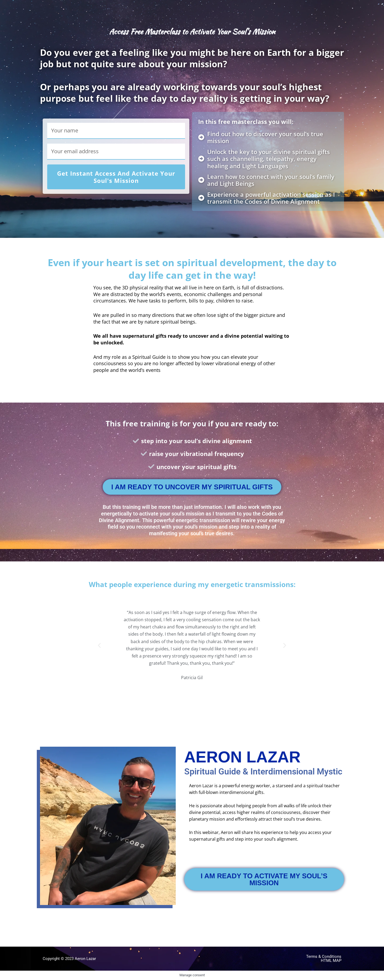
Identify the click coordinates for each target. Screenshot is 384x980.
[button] (99, 645)
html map (331, 961)
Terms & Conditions (324, 957)
